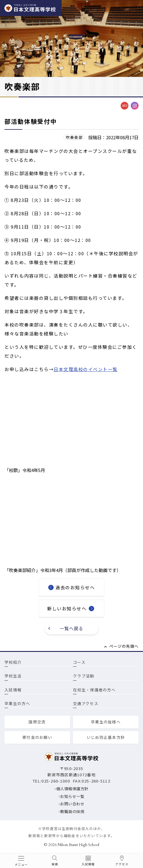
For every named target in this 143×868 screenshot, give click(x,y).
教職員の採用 (72, 811)
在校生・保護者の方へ (94, 690)
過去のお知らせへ (75, 587)
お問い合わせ (72, 804)
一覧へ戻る (72, 628)
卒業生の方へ (17, 703)
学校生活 (13, 676)
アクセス (122, 864)
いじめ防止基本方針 (106, 737)
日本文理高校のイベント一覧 (86, 369)
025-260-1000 (56, 781)
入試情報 (13, 690)
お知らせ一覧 (72, 796)
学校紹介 (13, 662)
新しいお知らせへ (67, 608)
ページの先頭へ (124, 646)
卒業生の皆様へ (106, 722)
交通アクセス (86, 703)
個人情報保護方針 (72, 789)
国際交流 (37, 722)
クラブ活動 (84, 676)
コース (79, 662)
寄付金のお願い (37, 737)
